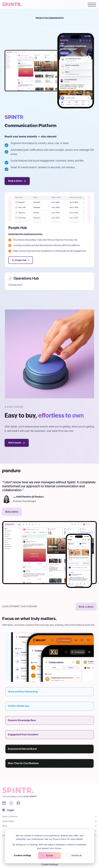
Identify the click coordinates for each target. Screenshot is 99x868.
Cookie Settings (50, 865)
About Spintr (8, 821)
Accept (50, 855)
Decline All (77, 855)
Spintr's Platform (10, 816)
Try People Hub (21, 260)
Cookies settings (23, 855)
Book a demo (17, 181)
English (11, 810)
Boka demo (12, 512)
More (5, 826)
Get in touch (17, 443)
